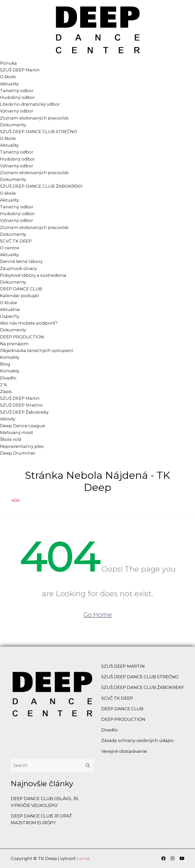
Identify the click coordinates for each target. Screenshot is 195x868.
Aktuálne (10, 309)
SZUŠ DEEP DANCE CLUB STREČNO (39, 132)
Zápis (6, 391)
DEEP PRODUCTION (22, 337)
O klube (9, 303)
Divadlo (8, 378)
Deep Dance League (22, 426)
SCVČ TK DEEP (16, 241)
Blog (5, 364)
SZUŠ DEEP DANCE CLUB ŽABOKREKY (41, 186)
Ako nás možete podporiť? (29, 323)
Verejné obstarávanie (124, 751)
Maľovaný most (17, 432)
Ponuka (8, 63)
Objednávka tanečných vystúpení (37, 350)
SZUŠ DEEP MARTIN (123, 666)
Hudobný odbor (17, 97)
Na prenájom (14, 344)
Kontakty (10, 357)
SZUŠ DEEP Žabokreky (24, 412)
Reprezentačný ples (22, 446)
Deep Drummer (18, 453)
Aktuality (9, 84)
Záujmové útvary (18, 268)
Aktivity (8, 419)
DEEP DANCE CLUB (21, 289)
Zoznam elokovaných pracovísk (34, 118)
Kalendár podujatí (20, 296)
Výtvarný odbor (17, 111)
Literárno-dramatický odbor (30, 104)
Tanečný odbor (17, 91)
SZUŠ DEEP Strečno (21, 405)
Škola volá (11, 439)
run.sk (83, 858)
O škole (8, 77)
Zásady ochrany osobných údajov (137, 740)
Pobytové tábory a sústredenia (33, 275)
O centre (10, 248)
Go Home (98, 615)
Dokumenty (13, 125)
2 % (4, 385)
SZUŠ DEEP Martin (20, 70)
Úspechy (10, 316)
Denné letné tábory (21, 261)
